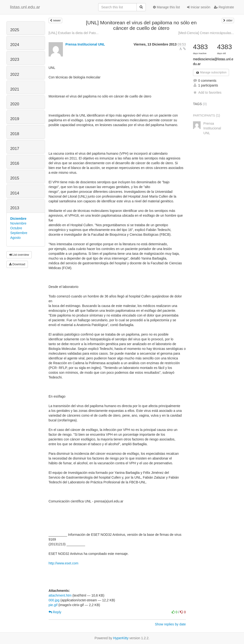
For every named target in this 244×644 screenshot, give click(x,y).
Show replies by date (170, 624)
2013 (15, 208)
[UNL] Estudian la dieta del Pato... (74, 33)
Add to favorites (207, 92)
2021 (15, 89)
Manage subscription (211, 72)
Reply (55, 612)
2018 (15, 134)
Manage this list (166, 7)
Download (17, 264)
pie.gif (53, 605)
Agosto (15, 238)
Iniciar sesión (199, 7)
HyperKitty (121, 638)
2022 (15, 74)
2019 (15, 119)
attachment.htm (60, 595)
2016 (15, 163)
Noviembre (18, 223)
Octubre (16, 228)
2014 (15, 193)
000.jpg (54, 600)
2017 (15, 149)
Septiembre (19, 233)
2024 (15, 45)
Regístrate (224, 7)
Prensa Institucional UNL (85, 44)
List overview (19, 255)
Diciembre (18, 219)
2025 (15, 30)
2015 (15, 178)
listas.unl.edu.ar (25, 7)
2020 (15, 104)
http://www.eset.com (64, 563)
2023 (15, 59)
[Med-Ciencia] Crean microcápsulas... (206, 33)
